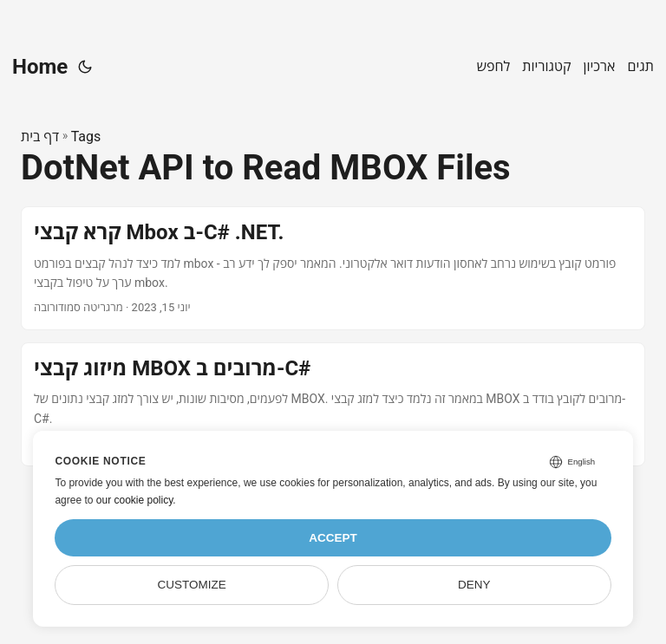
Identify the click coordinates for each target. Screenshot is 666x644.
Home (40, 67)
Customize (192, 585)
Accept (333, 538)
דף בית (40, 137)
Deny (474, 585)
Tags (86, 137)
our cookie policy (135, 500)
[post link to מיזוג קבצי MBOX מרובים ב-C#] (333, 404)
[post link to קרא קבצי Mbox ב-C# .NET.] (333, 268)
